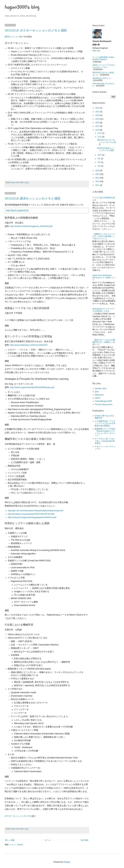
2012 (98, 181)
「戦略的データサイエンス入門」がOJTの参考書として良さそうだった (104, 236)
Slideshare (99, 395)
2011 (98, 185)
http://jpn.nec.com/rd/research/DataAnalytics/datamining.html (35, 511)
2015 (98, 171)
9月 (99, 159)
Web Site (96, 51)
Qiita (97, 392)
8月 (99, 162)
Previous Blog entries (104, 404)
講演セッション (12, 37)
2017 (98, 126)
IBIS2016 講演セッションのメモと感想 (33, 198)
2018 (98, 123)
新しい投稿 (10, 840)
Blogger (67, 862)
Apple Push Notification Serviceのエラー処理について (104, 278)
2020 (98, 115)
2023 (98, 108)
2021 (98, 112)
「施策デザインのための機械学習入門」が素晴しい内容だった (104, 342)
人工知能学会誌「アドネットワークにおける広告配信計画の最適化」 (105, 423)
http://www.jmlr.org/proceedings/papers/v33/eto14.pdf (32, 517)
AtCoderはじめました (101, 78)
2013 (98, 178)
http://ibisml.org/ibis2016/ (17, 210)
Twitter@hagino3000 (103, 401)
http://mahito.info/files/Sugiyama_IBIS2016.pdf (31, 226)
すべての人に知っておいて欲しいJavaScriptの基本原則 (105, 441)
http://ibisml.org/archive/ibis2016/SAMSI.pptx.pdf (32, 387)
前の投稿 (85, 840)
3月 (99, 166)
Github (98, 398)
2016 (98, 130)
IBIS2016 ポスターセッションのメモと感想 (36, 30)
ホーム (48, 840)
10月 (100, 155)
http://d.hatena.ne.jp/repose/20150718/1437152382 (31, 514)
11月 (100, 137)
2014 (98, 174)
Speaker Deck (101, 388)
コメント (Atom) (16, 845)
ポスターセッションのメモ (17, 816)
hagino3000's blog (22, 7)
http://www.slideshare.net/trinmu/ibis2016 (29, 345)
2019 (98, 119)
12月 (100, 133)
